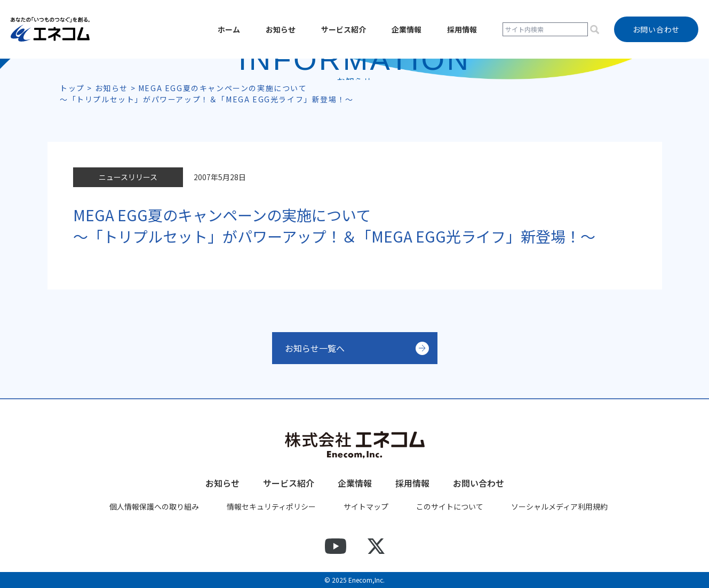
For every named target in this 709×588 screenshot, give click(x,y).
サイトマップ (366, 507)
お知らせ (281, 29)
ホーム (229, 29)
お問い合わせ (479, 483)
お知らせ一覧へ (315, 348)
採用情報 (462, 29)
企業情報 (407, 29)
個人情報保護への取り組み (154, 507)
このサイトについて (450, 507)
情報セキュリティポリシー (271, 507)
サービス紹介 (344, 29)
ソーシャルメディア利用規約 (559, 507)
